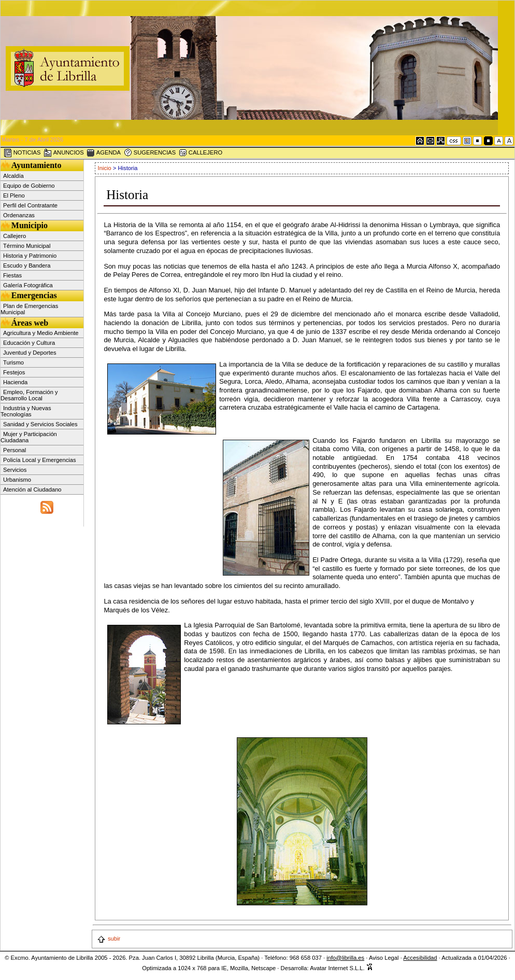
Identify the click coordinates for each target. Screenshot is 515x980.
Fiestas (12, 275)
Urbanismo (17, 480)
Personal (15, 450)
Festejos (14, 372)
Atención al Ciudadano (32, 489)
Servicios (15, 470)
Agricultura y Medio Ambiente (41, 333)
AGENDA (104, 153)
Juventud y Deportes (30, 353)
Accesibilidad (420, 958)
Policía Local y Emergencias (40, 460)
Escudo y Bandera (27, 265)
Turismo (13, 362)
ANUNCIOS (64, 153)
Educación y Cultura (29, 343)
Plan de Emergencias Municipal (29, 309)
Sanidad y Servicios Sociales (40, 424)
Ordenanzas (19, 215)
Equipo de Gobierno (29, 186)
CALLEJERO (201, 153)
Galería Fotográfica (28, 285)
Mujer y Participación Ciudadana (29, 437)
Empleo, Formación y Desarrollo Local (29, 395)
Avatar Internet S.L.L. (341, 968)
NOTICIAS (22, 153)
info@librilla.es (345, 958)
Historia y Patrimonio (30, 256)
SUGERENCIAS (150, 153)
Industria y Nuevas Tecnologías (26, 411)
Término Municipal (27, 246)
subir (109, 939)
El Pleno (14, 195)
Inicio (105, 168)
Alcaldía (13, 176)
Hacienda (15, 382)
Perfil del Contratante (30, 205)
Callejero (15, 236)
